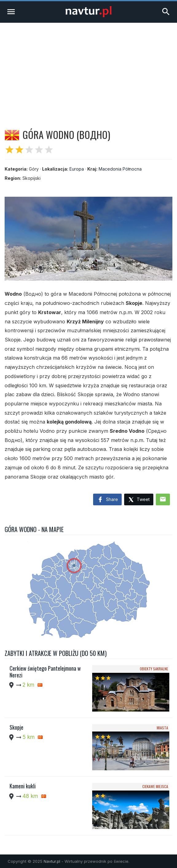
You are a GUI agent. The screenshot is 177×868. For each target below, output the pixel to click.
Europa (77, 169)
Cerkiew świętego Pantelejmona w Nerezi (45, 672)
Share (107, 500)
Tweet (139, 500)
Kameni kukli (23, 786)
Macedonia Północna (120, 169)
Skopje (16, 727)
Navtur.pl (52, 861)
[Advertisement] (88, 69)
